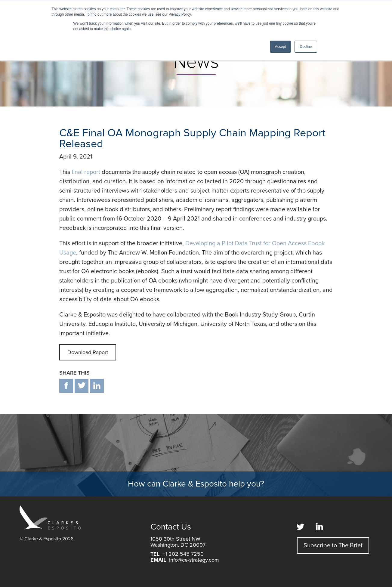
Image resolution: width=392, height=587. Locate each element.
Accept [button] (281, 47)
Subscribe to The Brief (333, 545)
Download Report (88, 352)
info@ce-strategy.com (194, 560)
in (97, 386)
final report (86, 172)
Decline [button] (306, 47)
